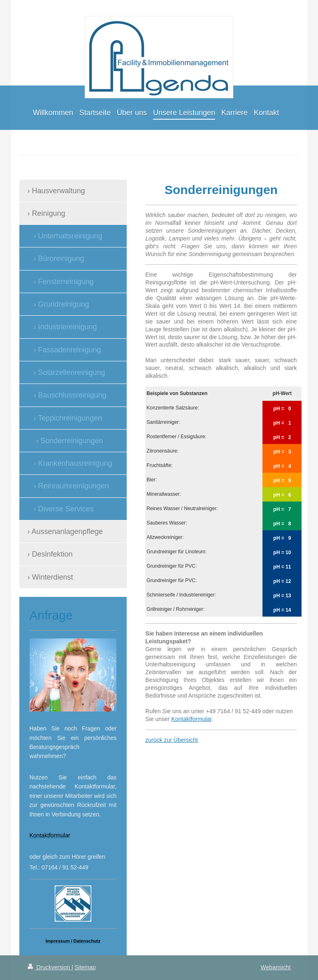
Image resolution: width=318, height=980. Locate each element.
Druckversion (50, 967)
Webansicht (276, 967)
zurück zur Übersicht (172, 740)
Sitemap (85, 967)
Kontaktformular (191, 719)
